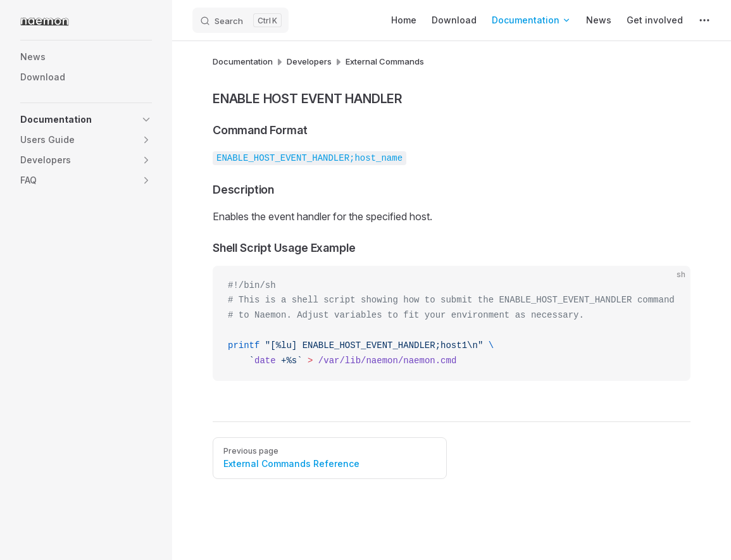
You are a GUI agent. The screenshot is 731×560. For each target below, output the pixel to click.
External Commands (385, 61)
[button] (146, 120)
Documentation (243, 61)
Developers (309, 61)
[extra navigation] (704, 20)
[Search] (241, 20)
